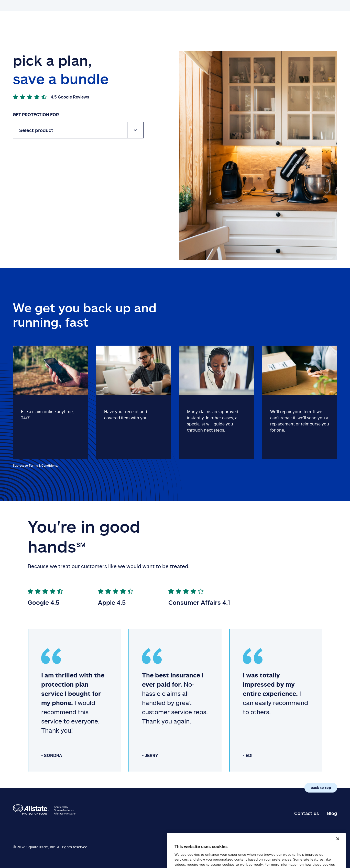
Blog (332, 813)
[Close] (338, 849)
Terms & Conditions (43, 465)
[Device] (78, 130)
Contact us (307, 813)
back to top (321, 788)
